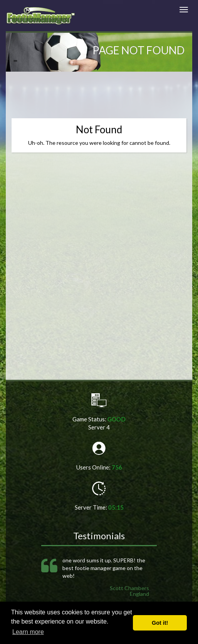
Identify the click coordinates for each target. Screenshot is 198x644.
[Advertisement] (102, 99)
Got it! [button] (160, 623)
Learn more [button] (28, 632)
